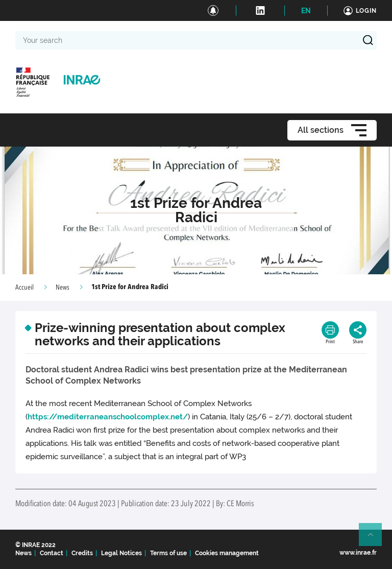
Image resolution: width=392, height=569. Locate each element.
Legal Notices (121, 553)
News (63, 288)
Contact (52, 553)
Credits (82, 553)
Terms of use (168, 553)
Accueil (24, 288)
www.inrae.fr (358, 553)
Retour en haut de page (375, 539)
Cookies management (227, 553)
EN (306, 11)
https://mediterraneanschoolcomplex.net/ (108, 417)
